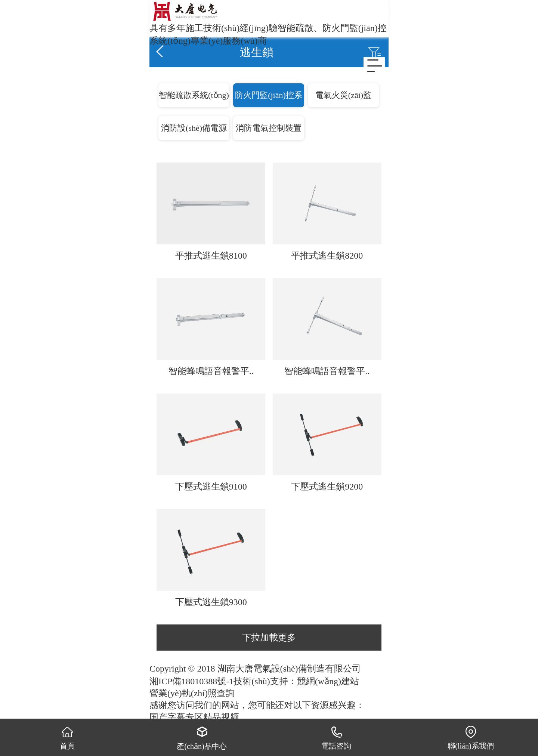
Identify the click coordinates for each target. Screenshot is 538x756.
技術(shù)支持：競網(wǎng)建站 (296, 681)
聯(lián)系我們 (471, 737)
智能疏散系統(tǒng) (194, 95)
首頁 (67, 737)
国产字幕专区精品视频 (194, 717)
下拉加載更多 (269, 638)
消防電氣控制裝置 (269, 128)
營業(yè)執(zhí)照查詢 (192, 693)
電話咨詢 (336, 737)
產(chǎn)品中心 (202, 738)
